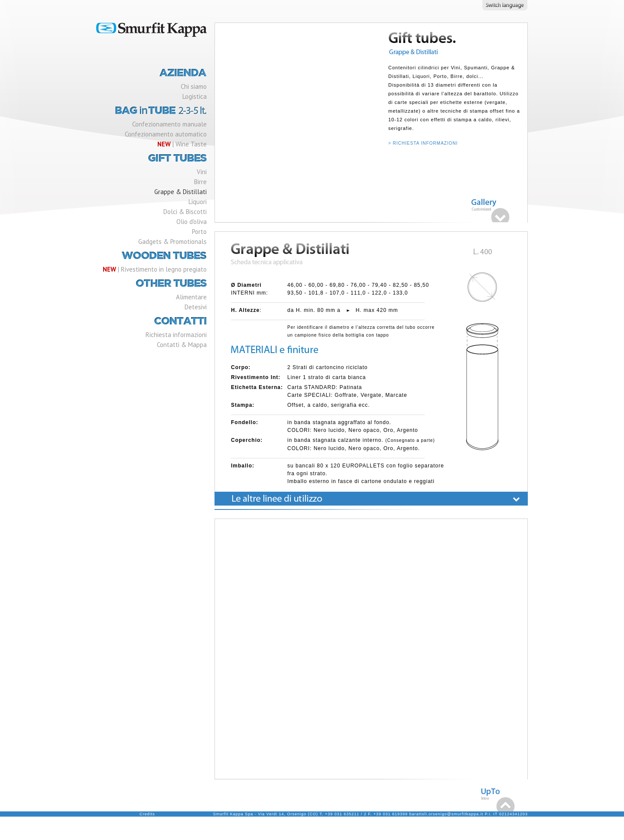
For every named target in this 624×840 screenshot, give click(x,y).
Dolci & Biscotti (185, 211)
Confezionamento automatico (166, 133)
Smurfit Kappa (151, 32)
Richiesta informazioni (176, 334)
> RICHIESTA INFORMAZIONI (423, 143)
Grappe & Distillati (180, 191)
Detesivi (196, 306)
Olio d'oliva (192, 221)
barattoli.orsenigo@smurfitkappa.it (447, 814)
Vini (202, 171)
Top (498, 800)
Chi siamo (194, 86)
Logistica (195, 96)
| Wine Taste (182, 143)
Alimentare (191, 296)
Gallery (490, 211)
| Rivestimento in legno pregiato (155, 268)
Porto (199, 231)
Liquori (198, 201)
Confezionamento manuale (169, 123)
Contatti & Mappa (182, 344)
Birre (200, 181)
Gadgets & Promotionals (172, 241)
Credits (147, 814)
